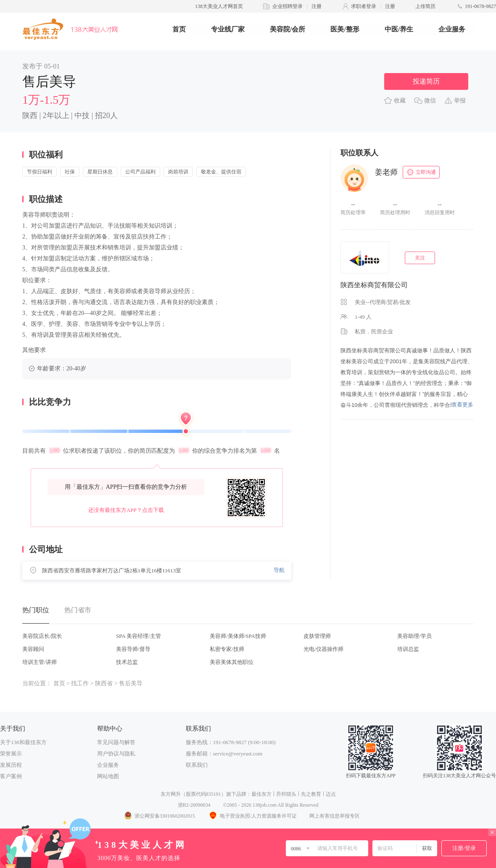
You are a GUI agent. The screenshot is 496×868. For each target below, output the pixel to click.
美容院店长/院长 (42, 636)
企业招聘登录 (288, 6)
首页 (179, 29)
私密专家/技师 (227, 649)
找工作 (80, 683)
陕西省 (104, 683)
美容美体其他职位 (232, 662)
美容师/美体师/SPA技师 (238, 636)
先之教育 (311, 794)
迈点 (331, 794)
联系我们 (197, 765)
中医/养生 (399, 29)
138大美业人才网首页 (219, 6)
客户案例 (11, 776)
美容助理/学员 (414, 636)
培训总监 (408, 649)
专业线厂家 (228, 29)
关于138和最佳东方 (23, 742)
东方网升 (171, 794)
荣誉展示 (11, 754)
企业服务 (452, 29)
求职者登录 (364, 6)
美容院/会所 (288, 29)
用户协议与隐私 (116, 754)
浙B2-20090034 (194, 805)
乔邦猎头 (286, 794)
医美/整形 (345, 29)
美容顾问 (33, 649)
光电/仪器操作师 (323, 649)
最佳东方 (261, 794)
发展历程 (11, 765)
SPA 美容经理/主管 (139, 636)
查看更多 (462, 405)
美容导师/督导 (133, 649)
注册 (317, 6)
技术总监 (127, 662)
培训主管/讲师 (40, 662)
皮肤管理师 (317, 636)
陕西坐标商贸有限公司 (374, 285)
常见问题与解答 (116, 742)
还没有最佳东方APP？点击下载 (126, 510)
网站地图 (108, 776)
